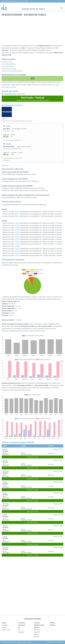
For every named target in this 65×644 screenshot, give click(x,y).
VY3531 (17, 253)
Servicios (37, 630)
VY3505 (17, 228)
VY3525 (17, 249)
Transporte (21, 625)
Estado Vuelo (6, 630)
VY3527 (17, 251)
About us (29, 642)
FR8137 (17, 216)
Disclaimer (19, 642)
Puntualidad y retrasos (9, 68)
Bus (19, 627)
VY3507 (17, 230)
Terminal (37, 623)
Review (36, 634)
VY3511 (17, 235)
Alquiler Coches (39, 625)
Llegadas (5, 625)
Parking (52, 625)
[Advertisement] (32, 31)
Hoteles (53, 623)
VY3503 (17, 225)
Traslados (21, 632)
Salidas (4, 627)
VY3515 (17, 239)
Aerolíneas (21, 623)
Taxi (19, 630)
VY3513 (17, 237)
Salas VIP (37, 632)
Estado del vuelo (7, 62)
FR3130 (17, 212)
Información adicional (9, 64)
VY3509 (17, 232)
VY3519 (17, 242)
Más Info (37, 637)
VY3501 (17, 223)
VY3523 (17, 246)
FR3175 (17, 214)
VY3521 (17, 244)
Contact (24, 642)
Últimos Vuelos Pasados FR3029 (12, 71)
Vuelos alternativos (8, 66)
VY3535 (17, 255)
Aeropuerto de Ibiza (33, 9)
